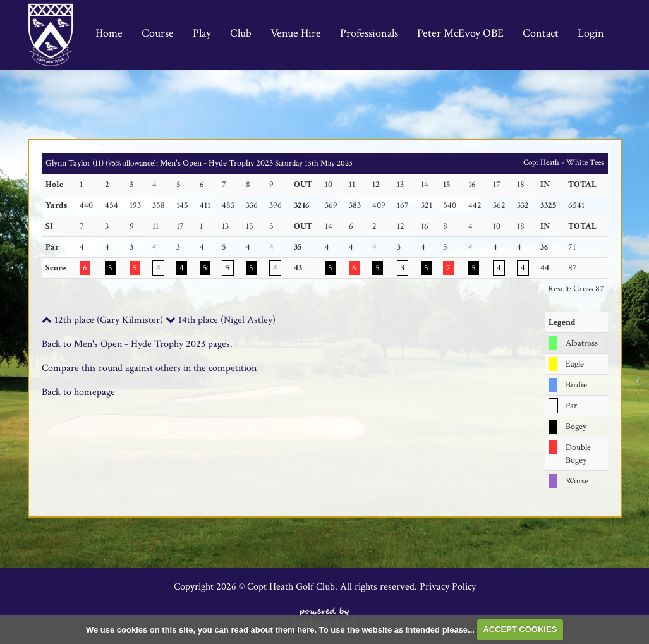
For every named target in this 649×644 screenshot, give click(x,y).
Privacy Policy (448, 587)
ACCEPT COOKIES (520, 629)
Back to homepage (78, 392)
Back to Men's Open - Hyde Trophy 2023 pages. (137, 344)
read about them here (272, 629)
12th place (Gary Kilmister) (102, 320)
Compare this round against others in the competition (149, 368)
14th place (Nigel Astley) (221, 320)
